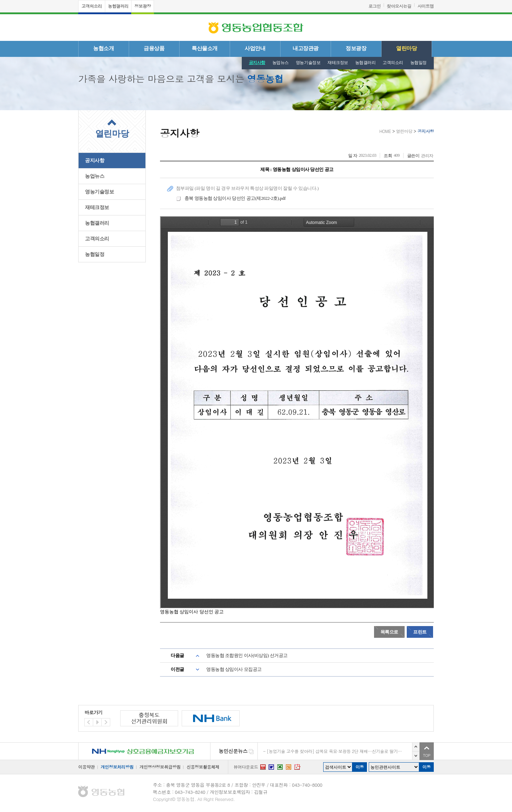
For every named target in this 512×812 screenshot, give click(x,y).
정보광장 (143, 6)
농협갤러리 (118, 6)
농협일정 (418, 63)
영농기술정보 (308, 63)
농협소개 (103, 48)
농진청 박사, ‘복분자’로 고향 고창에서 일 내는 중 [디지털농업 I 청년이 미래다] (339, 750)
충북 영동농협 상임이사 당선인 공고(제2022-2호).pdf (231, 199)
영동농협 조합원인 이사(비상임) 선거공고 (247, 655)
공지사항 (257, 63)
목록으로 (389, 632)
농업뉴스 (281, 63)
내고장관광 (306, 48)
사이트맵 (426, 6)
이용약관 (86, 767)
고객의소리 (92, 6)
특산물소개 (205, 48)
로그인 (375, 6)
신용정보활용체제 (203, 767)
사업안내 (255, 48)
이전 (416, 747)
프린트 (420, 632)
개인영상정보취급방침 (160, 767)
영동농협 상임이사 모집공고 (234, 669)
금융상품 (154, 48)
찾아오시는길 (399, 6)
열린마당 (406, 48)
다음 (416, 756)
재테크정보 (338, 63)
